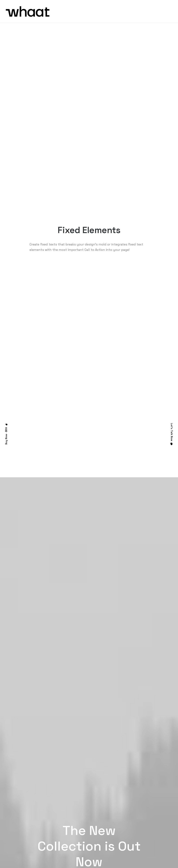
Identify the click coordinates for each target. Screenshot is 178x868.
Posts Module (57, 824)
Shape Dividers (58, 842)
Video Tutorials (106, 828)
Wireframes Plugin (60, 819)
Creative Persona (16, 819)
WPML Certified (58, 847)
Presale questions (108, 845)
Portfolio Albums (16, 838)
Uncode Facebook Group (155, 810)
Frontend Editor (59, 810)
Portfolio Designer (17, 815)
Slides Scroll (56, 838)
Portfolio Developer (18, 833)
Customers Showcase (154, 828)
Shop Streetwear (16, 824)
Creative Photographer (20, 810)
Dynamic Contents (61, 833)
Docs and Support (109, 810)
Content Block (58, 829)
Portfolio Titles (15, 829)
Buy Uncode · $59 (154, 769)
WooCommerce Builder (63, 815)
